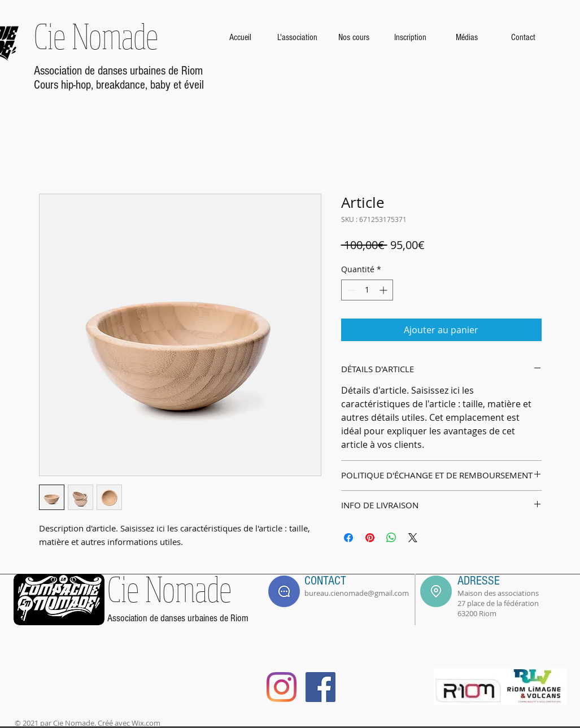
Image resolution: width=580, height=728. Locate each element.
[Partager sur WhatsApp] (391, 538)
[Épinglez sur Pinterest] (370, 538)
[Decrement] (350, 290)
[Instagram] (282, 687)
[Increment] (384, 290)
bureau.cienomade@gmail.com (357, 593)
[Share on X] (413, 538)
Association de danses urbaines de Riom (118, 71)
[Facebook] (320, 687)
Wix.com (146, 723)
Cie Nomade (96, 36)
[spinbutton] (367, 290)
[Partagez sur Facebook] (348, 538)
